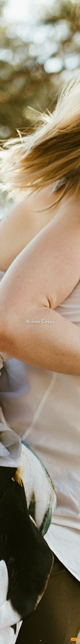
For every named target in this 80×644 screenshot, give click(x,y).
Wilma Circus (40, 322)
